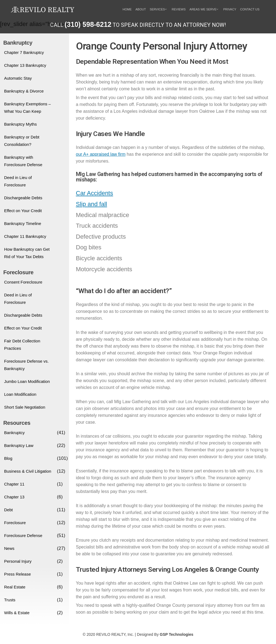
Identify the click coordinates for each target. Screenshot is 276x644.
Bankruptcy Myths (20, 124)
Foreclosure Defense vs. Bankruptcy (26, 365)
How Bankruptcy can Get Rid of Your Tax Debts (27, 253)
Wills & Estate (17, 613)
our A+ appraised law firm (101, 154)
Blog (8, 458)
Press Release (18, 574)
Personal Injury (18, 561)
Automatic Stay (18, 78)
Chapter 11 (14, 484)
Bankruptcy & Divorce (24, 91)
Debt (8, 510)
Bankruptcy (14, 433)
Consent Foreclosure (23, 282)
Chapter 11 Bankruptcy (25, 236)
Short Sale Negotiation (25, 407)
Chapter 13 (14, 497)
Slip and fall (92, 204)
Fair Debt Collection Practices (22, 345)
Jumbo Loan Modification (27, 381)
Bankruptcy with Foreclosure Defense (23, 161)
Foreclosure (15, 523)
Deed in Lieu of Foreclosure (18, 181)
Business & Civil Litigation (28, 471)
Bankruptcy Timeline (23, 223)
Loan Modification (20, 394)
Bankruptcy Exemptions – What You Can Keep (27, 108)
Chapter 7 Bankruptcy (24, 52)
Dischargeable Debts (23, 198)
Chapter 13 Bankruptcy (25, 65)
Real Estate (15, 587)
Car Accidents (95, 193)
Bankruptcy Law (19, 445)
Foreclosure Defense (23, 535)
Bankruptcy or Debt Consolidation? (22, 141)
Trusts (10, 600)
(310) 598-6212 (88, 24)
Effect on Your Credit (23, 211)
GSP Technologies (177, 634)
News (9, 548)
